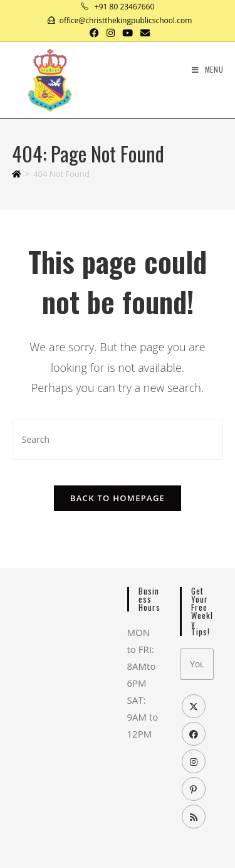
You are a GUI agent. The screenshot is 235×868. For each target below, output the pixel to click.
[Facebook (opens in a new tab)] (94, 33)
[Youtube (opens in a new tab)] (128, 33)
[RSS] (194, 817)
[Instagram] (194, 761)
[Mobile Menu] (208, 69)
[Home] (17, 174)
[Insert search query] (118, 439)
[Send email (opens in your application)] (143, 33)
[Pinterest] (194, 789)
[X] (194, 706)
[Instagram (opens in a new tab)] (111, 33)
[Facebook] (194, 734)
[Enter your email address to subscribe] (197, 664)
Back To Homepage (118, 498)
